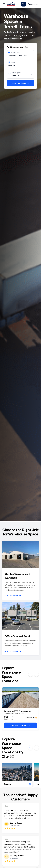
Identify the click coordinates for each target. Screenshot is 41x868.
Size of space (16, 73)
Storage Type (15, 53)
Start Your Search (13, 595)
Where (13, 62)
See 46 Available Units (21, 725)
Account (33, 4)
